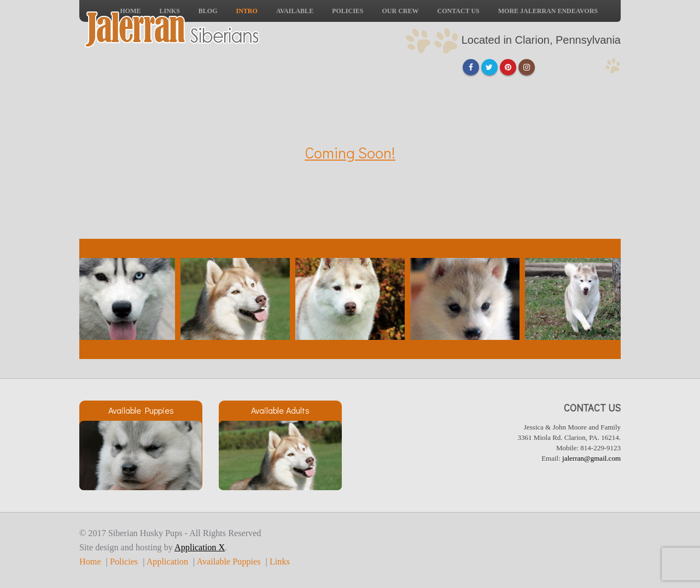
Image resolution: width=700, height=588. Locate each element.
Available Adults (280, 410)
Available (295, 11)
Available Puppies (141, 410)
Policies (348, 11)
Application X (200, 548)
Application (167, 562)
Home (90, 562)
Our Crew (401, 11)
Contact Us (459, 11)
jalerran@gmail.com (591, 458)
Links (280, 562)
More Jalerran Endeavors (548, 11)
